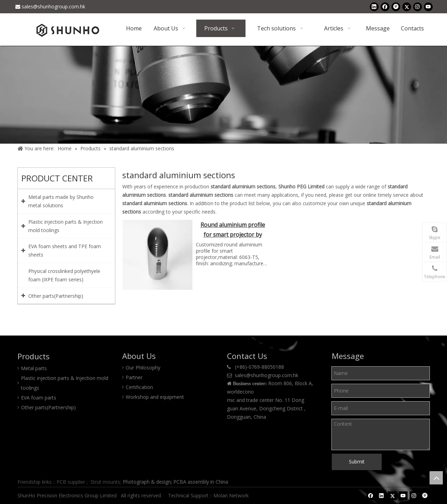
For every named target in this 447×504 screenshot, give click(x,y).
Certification (139, 387)
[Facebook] (385, 7)
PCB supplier (71, 482)
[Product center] (223, 95)
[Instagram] (417, 7)
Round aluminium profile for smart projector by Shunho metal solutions (233, 231)
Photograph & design (147, 482)
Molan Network (232, 495)
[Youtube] (428, 7)
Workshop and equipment (155, 397)
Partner (134, 377)
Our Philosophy (143, 368)
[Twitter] (407, 7)
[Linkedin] (374, 7)
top (436, 478)
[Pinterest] (396, 7)
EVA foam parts (39, 398)
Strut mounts (105, 482)
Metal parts (34, 368)
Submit (357, 462)
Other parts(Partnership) (48, 407)
